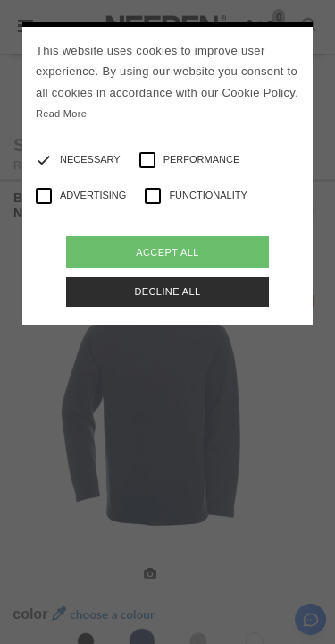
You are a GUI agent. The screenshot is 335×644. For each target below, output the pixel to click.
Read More (61, 114)
